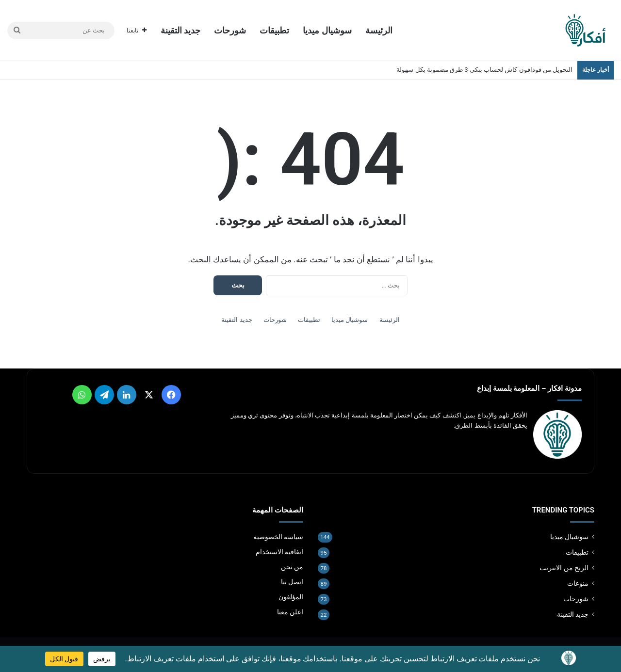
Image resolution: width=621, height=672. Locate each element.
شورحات (230, 30)
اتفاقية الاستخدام (279, 552)
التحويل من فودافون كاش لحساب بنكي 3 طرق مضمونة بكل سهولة (484, 70)
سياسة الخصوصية (278, 537)
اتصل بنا (292, 582)
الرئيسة (379, 30)
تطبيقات (274, 30)
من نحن (292, 567)
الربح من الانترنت (564, 568)
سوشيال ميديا (327, 30)
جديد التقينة (180, 30)
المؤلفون (291, 597)
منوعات (578, 583)
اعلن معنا (290, 612)
